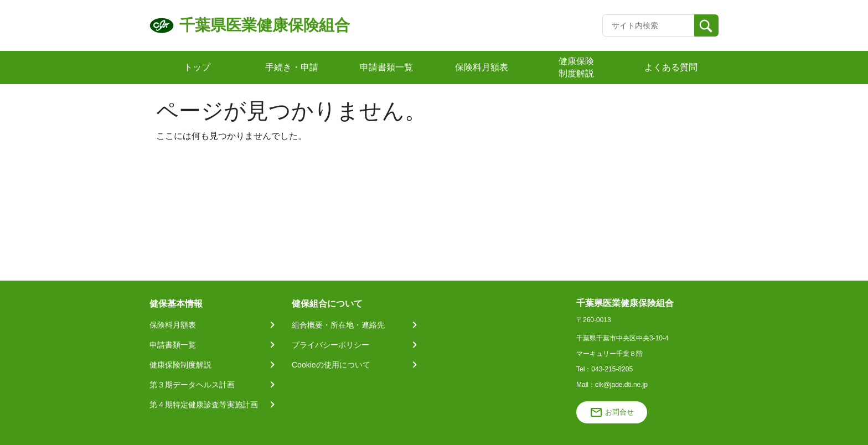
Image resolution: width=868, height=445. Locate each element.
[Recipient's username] (649, 25)
